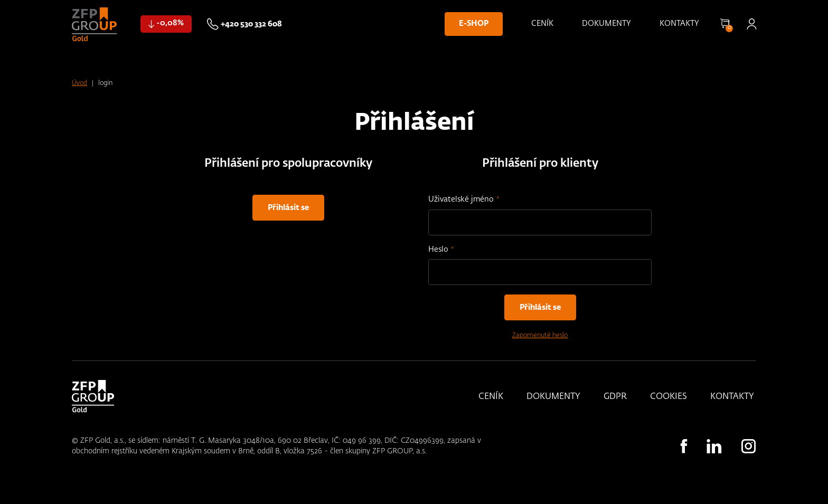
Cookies (669, 397)
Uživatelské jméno (461, 199)
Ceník (542, 24)
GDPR (615, 397)
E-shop (474, 24)
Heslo (438, 250)
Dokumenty (606, 24)
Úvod (79, 83)
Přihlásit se (751, 24)
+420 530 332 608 (251, 24)
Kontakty (679, 24)
